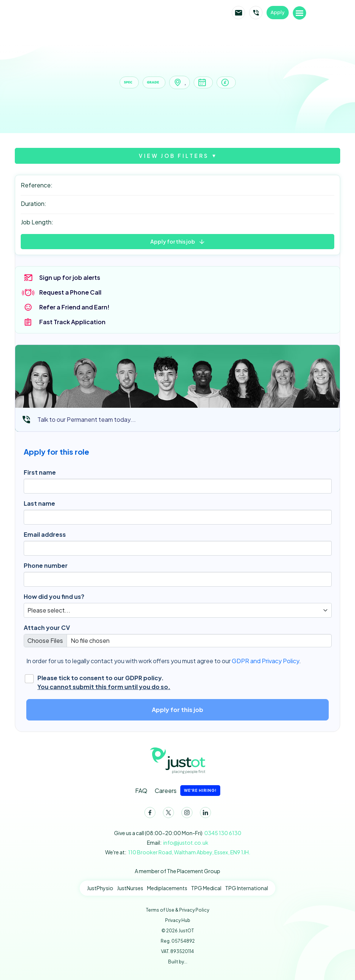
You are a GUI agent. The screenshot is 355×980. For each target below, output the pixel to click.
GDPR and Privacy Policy (265, 661)
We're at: (178, 852)
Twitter (167, 814)
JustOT (88, 13)
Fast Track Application (72, 322)
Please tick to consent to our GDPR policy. (104, 683)
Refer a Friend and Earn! (74, 307)
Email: (178, 843)
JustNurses (130, 888)
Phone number (46, 565)
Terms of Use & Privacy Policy (177, 910)
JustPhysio (100, 888)
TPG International (247, 888)
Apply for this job (173, 241)
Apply (278, 12)
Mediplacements (167, 888)
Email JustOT (238, 13)
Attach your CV (47, 628)
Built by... (178, 962)
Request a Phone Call (70, 292)
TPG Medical (206, 888)
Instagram (185, 814)
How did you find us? (54, 596)
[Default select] (178, 610)
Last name (39, 503)
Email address (45, 534)
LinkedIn (204, 814)
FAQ (141, 791)
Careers (187, 791)
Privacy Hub (178, 920)
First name (40, 472)
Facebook (148, 814)
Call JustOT (256, 13)
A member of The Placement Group (177, 871)
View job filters (174, 156)
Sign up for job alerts (70, 277)
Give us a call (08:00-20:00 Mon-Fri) (178, 833)
